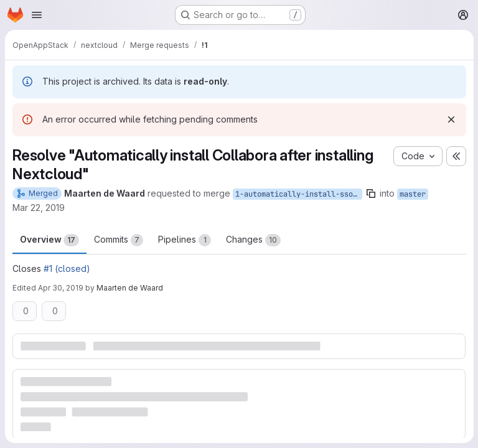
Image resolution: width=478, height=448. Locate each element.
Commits (119, 240)
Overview (49, 240)
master (413, 194)
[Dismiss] (451, 119)
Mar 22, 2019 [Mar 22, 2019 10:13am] (39, 208)
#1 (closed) (67, 268)
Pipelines (185, 240)
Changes (253, 240)
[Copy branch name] (371, 194)
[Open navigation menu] (37, 15)
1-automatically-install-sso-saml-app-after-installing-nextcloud (299, 194)
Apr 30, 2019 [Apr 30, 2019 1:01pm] (61, 288)
